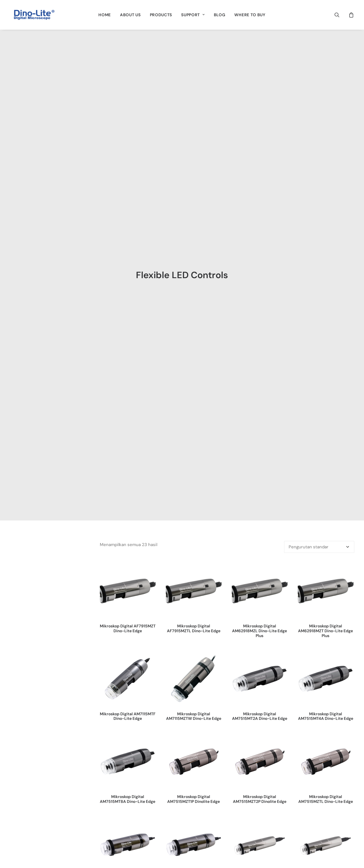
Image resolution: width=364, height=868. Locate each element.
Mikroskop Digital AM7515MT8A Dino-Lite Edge (128, 404)
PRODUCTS (161, 15)
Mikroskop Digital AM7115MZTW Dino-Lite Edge (194, 322)
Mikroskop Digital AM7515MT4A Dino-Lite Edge (326, 322)
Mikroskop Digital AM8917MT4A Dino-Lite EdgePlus (260, 490)
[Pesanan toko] (319, 152)
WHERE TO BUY (250, 15)
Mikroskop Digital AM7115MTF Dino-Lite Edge (128, 322)
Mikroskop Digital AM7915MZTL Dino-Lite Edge (194, 487)
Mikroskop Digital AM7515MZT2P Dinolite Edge (260, 404)
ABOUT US (130, 15)
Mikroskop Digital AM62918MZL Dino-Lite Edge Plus (259, 236)
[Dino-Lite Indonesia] (34, 15)
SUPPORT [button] (193, 15)
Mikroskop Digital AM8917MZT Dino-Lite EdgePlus (128, 577)
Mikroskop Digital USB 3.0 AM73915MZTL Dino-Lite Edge (326, 577)
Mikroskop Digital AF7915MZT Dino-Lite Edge (128, 234)
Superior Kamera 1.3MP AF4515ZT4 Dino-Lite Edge (128, 663)
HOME (105, 15)
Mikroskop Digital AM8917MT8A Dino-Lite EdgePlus (325, 490)
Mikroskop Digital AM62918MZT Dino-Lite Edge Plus (325, 236)
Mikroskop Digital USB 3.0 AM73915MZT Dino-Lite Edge (260, 575)
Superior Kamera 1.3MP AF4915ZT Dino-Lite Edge (194, 663)
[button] (341, 15)
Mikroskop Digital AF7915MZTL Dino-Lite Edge (194, 234)
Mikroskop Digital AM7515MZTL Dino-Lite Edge (326, 404)
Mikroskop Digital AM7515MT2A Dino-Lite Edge (260, 322)
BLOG (220, 15)
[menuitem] (105, 15)
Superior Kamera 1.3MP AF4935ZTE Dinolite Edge (260, 663)
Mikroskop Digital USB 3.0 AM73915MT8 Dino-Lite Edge (194, 575)
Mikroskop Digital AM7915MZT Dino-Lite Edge (128, 487)
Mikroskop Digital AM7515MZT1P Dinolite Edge (194, 404)
